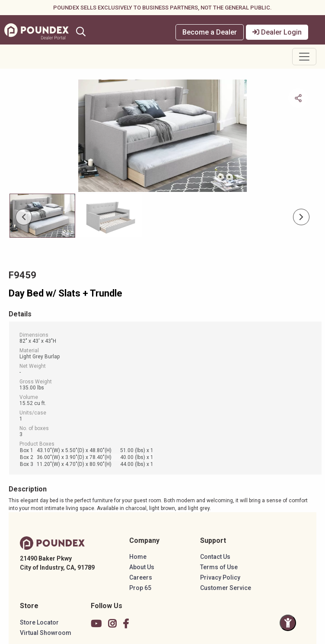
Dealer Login (277, 32)
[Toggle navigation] (304, 57)
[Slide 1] (110, 216)
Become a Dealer (210, 32)
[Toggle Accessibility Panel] (288, 623)
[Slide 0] (42, 216)
